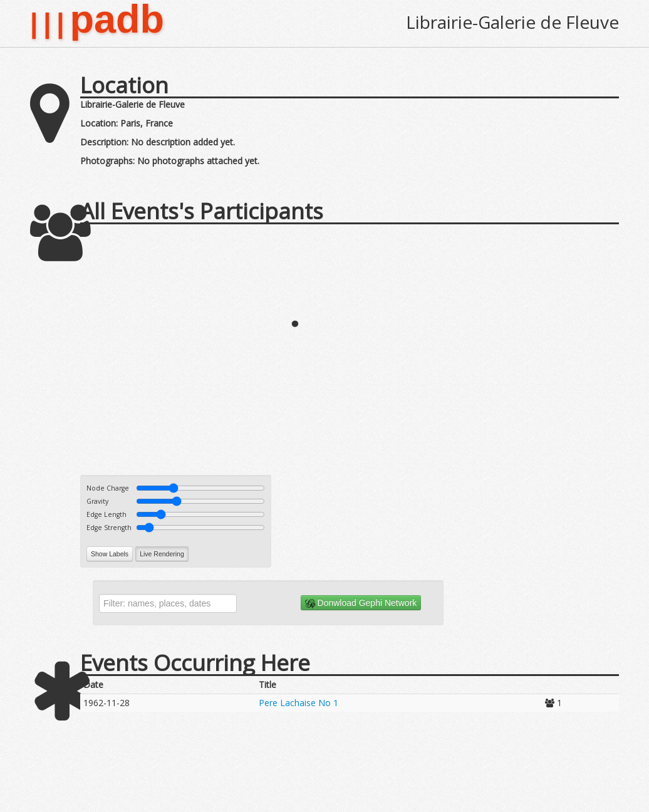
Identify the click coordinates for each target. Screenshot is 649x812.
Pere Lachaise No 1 (299, 703)
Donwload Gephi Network (361, 603)
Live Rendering (162, 554)
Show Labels (110, 554)
